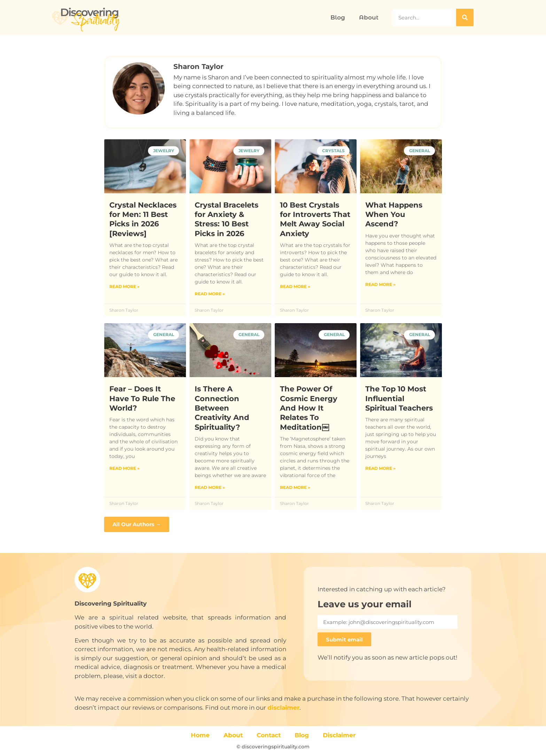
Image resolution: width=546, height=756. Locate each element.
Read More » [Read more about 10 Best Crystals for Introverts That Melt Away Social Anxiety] (295, 286)
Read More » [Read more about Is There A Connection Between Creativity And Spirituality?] (210, 487)
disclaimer (283, 708)
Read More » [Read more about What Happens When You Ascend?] (380, 284)
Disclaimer (339, 735)
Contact (269, 735)
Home (200, 735)
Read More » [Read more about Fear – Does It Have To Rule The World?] (124, 468)
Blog (338, 17)
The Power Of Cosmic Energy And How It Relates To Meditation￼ (309, 408)
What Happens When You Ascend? (394, 215)
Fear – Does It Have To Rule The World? (142, 398)
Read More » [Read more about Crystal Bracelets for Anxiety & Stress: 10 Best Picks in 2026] (210, 294)
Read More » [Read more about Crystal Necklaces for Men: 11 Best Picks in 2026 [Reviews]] (124, 286)
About (369, 17)
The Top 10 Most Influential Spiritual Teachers (399, 398)
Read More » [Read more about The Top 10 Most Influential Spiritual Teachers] (380, 468)
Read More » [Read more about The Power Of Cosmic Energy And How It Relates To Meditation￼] (295, 487)
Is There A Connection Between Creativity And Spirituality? (222, 408)
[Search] (465, 17)
